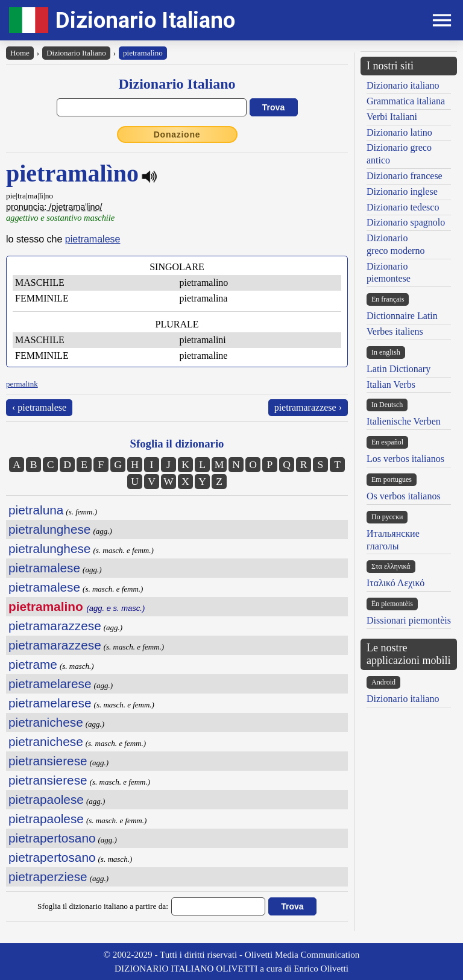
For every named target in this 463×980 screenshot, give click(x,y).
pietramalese (93, 239)
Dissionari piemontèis (409, 620)
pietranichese (46, 722)
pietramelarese (50, 684)
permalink (22, 384)
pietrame (33, 664)
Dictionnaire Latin (402, 316)
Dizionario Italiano (145, 20)
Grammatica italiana (406, 101)
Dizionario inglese (402, 191)
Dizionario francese (405, 176)
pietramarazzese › (308, 407)
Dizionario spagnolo (406, 222)
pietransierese (48, 761)
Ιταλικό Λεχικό (395, 583)
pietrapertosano (52, 838)
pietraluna (36, 510)
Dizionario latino (399, 132)
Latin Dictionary (398, 369)
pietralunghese (49, 529)
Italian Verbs (391, 384)
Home (20, 53)
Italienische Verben (404, 421)
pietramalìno (143, 53)
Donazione (177, 134)
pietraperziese (48, 877)
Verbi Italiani (392, 117)
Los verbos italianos (405, 459)
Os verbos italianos (404, 496)
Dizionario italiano (403, 85)
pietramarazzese (55, 626)
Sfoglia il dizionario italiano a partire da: (103, 906)
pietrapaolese (46, 799)
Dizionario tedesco (403, 207)
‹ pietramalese (39, 407)
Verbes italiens (395, 331)
